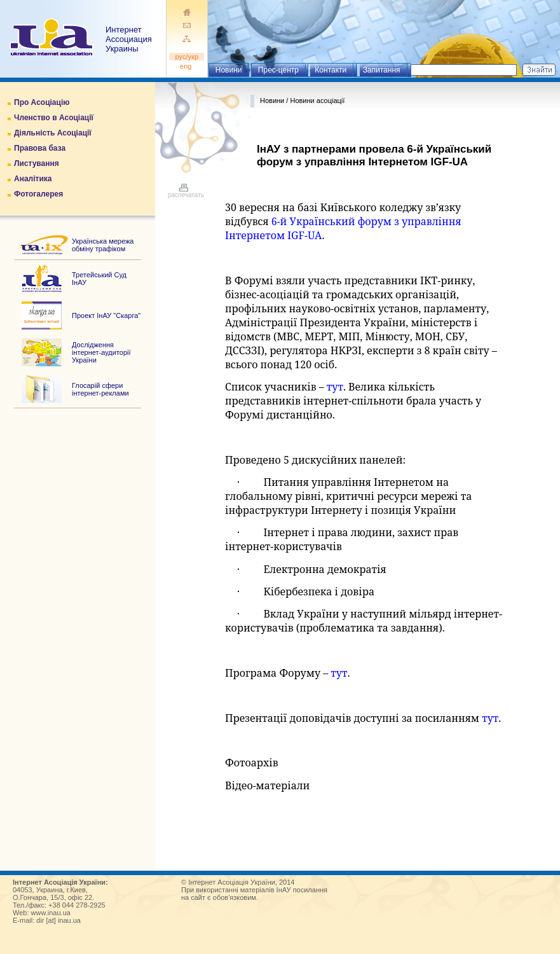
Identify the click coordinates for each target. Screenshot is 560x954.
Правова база (40, 148)
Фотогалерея (38, 194)
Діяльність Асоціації (53, 133)
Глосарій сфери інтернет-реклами (100, 389)
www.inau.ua (51, 913)
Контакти (331, 70)
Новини (229, 70)
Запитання (382, 70)
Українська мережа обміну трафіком (103, 245)
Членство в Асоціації (54, 118)
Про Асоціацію (42, 102)
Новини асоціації (317, 100)
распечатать (186, 192)
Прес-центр (278, 70)
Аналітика (33, 179)
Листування (37, 163)
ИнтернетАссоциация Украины (129, 39)
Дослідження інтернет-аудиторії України (101, 352)
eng (187, 66)
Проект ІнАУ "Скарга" (106, 315)
